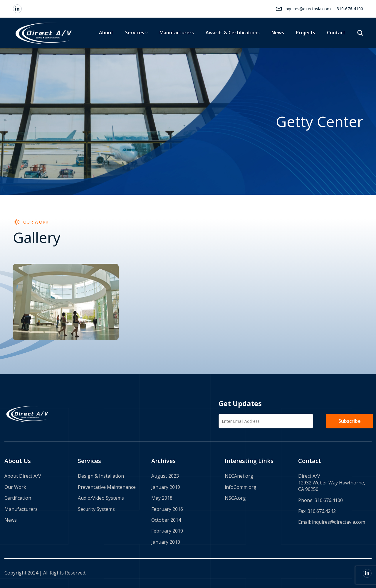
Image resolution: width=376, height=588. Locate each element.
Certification (18, 498)
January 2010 (166, 542)
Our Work (15, 487)
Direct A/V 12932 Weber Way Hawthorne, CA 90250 (332, 483)
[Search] (360, 33)
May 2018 (162, 498)
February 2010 (167, 531)
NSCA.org (235, 498)
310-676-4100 (350, 9)
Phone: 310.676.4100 (320, 500)
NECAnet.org (239, 476)
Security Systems (96, 509)
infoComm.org (241, 487)
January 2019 (166, 487)
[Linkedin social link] (17, 9)
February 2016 (167, 509)
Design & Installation (101, 476)
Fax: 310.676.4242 (317, 511)
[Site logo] (44, 32)
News (11, 520)
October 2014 (166, 520)
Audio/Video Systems (101, 498)
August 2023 (165, 476)
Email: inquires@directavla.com (332, 522)
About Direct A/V (23, 476)
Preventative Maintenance (107, 487)
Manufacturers (21, 509)
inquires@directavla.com (308, 9)
